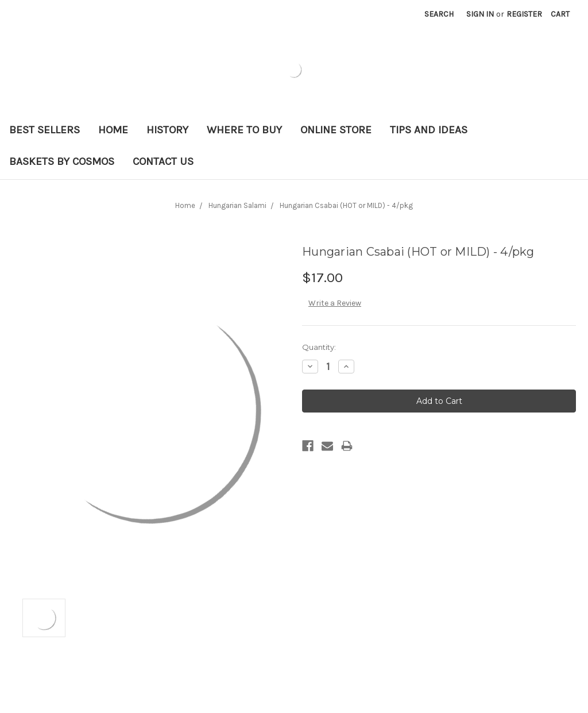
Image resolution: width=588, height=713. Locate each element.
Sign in (480, 14)
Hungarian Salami (237, 205)
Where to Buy (244, 130)
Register (524, 14)
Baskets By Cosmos (62, 161)
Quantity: (319, 347)
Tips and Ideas (429, 130)
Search (439, 14)
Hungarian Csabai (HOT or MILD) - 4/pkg (346, 205)
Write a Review (335, 303)
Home (113, 130)
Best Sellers (45, 130)
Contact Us (163, 161)
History (167, 130)
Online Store (336, 130)
